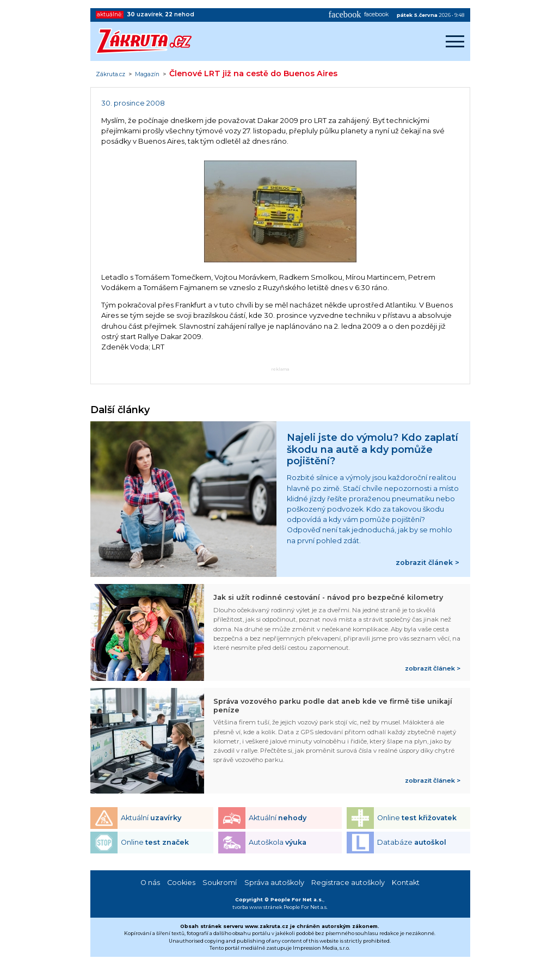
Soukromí (220, 883)
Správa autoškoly (274, 883)
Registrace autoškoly (348, 883)
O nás (150, 883)
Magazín (147, 75)
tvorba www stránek (257, 907)
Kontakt (406, 883)
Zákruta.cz (110, 75)
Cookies (181, 883)
